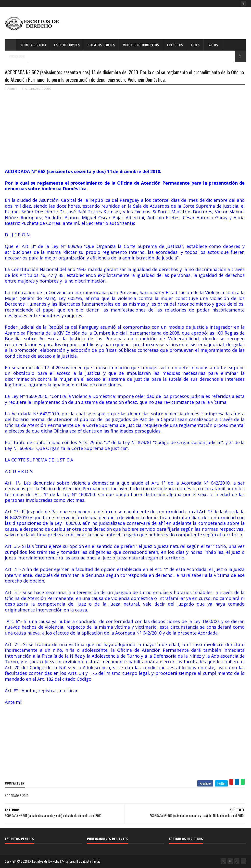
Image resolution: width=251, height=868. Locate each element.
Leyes (195, 45)
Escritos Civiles (67, 45)
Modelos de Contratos (141, 45)
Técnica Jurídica (33, 45)
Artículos (175, 45)
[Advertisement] (157, 23)
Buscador (17, 56)
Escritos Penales (101, 45)
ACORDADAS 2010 (38, 91)
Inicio (98, 862)
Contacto (86, 862)
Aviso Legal (70, 862)
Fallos (213, 45)
